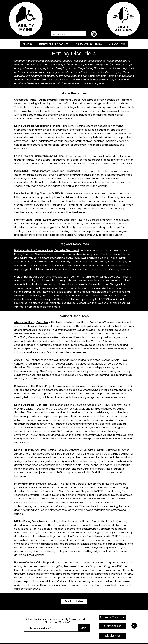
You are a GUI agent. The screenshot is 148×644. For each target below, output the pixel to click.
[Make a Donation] (113, 617)
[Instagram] (94, 34)
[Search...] (68, 34)
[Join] (84, 628)
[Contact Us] (113, 626)
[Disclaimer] (113, 636)
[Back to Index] (74, 601)
